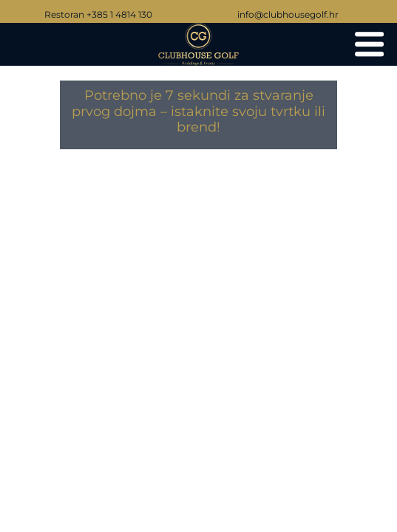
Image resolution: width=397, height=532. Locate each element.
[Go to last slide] (26, 288)
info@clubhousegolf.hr (288, 14)
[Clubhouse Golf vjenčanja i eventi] (369, 44)
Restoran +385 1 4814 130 (98, 14)
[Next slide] (371, 288)
